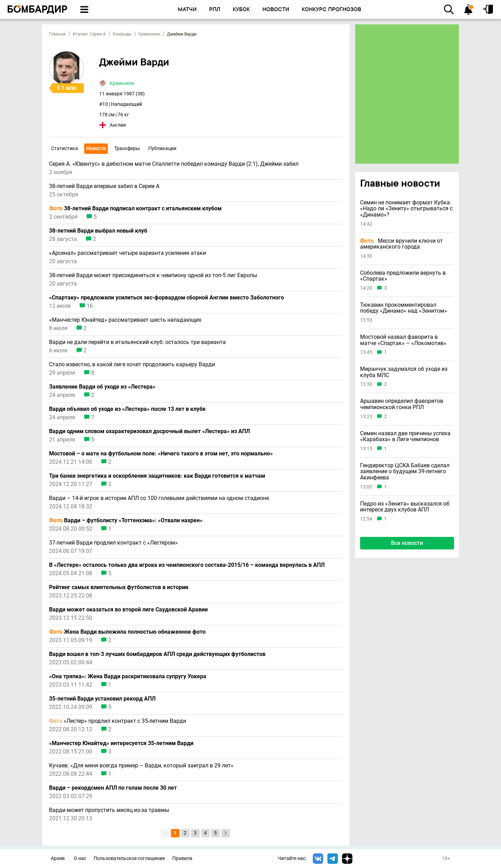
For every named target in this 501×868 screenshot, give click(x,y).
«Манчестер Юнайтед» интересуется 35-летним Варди (121, 743)
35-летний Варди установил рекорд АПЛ (102, 699)
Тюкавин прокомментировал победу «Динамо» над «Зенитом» (404, 308)
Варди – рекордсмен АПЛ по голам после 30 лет (113, 788)
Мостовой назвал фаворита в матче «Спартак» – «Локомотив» (403, 340)
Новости (96, 148)
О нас (80, 858)
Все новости (407, 543)
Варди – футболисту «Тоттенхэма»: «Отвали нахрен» (126, 521)
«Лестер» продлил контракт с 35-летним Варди (118, 721)
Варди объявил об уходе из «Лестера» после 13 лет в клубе (127, 409)
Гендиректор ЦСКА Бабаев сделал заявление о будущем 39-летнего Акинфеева (405, 472)
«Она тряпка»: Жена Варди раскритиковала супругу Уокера (128, 677)
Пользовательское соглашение (129, 858)
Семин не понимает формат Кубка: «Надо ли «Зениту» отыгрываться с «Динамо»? (406, 209)
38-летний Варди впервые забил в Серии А (104, 186)
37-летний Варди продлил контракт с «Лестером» (113, 543)
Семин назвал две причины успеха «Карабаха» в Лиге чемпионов (405, 436)
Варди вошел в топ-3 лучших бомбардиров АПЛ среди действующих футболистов (157, 654)
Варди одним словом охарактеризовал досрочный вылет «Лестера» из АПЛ (149, 431)
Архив (58, 858)
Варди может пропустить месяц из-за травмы (109, 810)
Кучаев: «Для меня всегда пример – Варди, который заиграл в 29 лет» (141, 766)
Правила (182, 858)
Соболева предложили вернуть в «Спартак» (403, 276)
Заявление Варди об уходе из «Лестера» (102, 387)
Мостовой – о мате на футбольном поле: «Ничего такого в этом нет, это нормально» (161, 454)
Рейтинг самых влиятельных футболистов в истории (119, 587)
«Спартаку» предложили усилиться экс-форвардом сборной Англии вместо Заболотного (166, 298)
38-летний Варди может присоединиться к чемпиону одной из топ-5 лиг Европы (153, 275)
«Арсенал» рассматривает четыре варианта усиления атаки (128, 253)
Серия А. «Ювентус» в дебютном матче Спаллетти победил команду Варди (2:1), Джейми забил (174, 164)
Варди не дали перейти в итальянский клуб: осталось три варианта (137, 342)
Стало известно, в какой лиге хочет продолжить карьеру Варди (132, 365)
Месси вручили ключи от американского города (401, 244)
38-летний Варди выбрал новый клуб (98, 231)
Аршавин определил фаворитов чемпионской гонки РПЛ (402, 404)
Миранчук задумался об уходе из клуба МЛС (404, 372)
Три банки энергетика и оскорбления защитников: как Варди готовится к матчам (157, 476)
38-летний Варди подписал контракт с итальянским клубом (135, 209)
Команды (122, 34)
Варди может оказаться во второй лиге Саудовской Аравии (128, 610)
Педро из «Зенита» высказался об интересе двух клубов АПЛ (405, 507)
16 (90, 306)
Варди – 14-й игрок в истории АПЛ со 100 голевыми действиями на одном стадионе (159, 498)
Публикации (162, 148)
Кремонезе (149, 34)
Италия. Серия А (89, 34)
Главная (57, 34)
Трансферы (127, 148)
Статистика (65, 148)
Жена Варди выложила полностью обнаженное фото (127, 632)
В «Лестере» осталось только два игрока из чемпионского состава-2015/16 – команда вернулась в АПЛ (187, 565)
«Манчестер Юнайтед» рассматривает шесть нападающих (125, 320)
